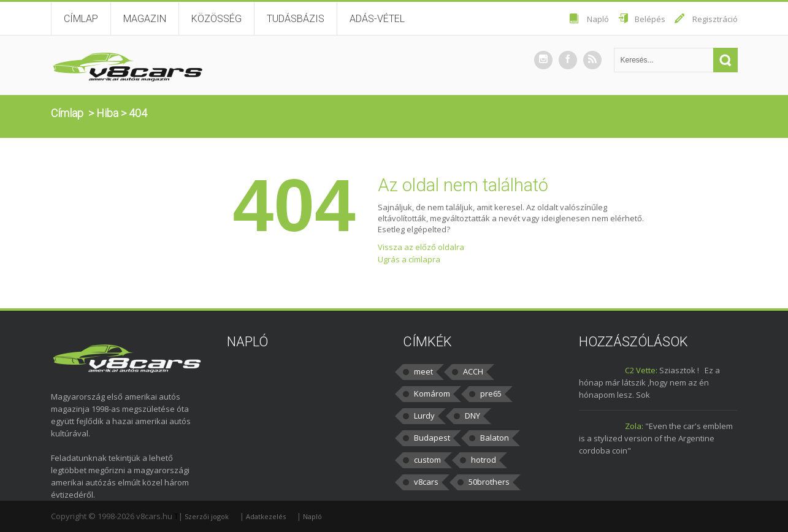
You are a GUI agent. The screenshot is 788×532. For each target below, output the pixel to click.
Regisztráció (715, 19)
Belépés (650, 19)
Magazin (145, 19)
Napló (598, 19)
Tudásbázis (296, 19)
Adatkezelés (266, 516)
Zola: (634, 426)
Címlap (81, 19)
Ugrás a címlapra (409, 259)
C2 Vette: (641, 370)
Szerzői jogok (207, 516)
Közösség (216, 19)
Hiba (107, 113)
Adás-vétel (377, 19)
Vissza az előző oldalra (421, 247)
